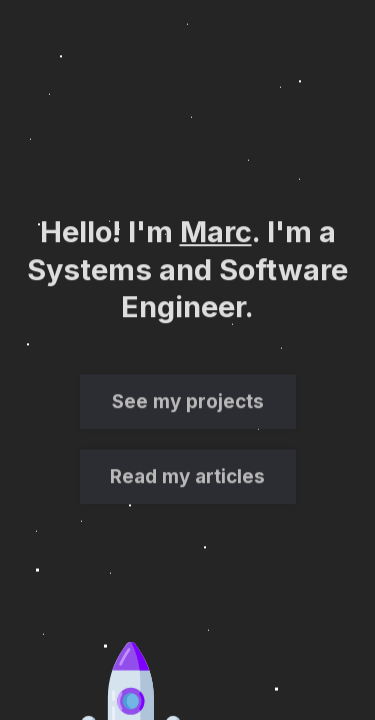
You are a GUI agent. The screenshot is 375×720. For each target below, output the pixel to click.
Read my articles (187, 478)
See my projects (188, 403)
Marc (216, 232)
